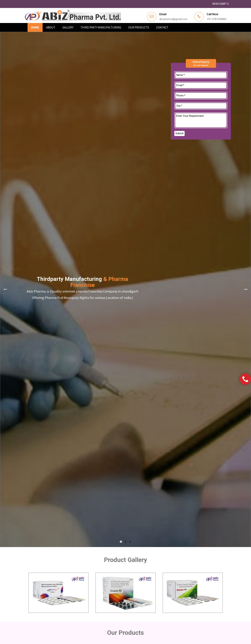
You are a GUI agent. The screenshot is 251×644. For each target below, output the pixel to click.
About (51, 27)
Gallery (68, 27)
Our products (139, 27)
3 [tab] (130, 542)
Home (35, 27)
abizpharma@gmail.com (173, 19)
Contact (162, 27)
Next (246, 289)
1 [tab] (121, 542)
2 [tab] (126, 542)
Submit (179, 133)
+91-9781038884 (216, 19)
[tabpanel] (125, 289)
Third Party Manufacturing (101, 27)
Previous (5, 289)
